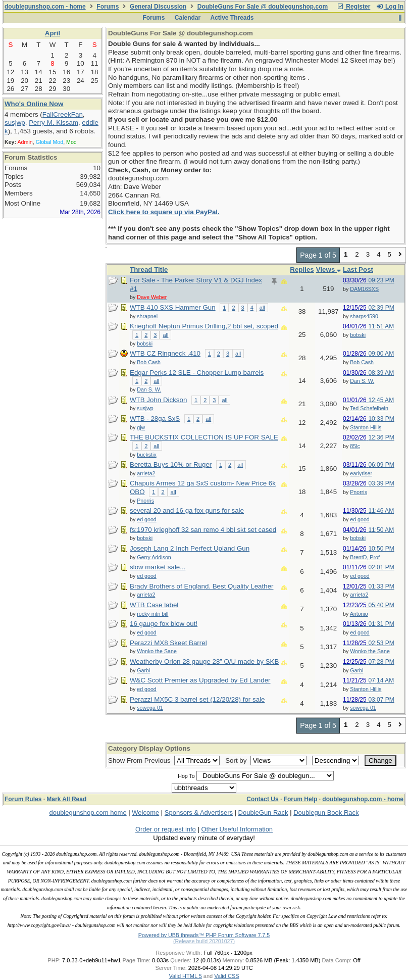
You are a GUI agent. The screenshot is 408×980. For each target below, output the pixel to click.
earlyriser (361, 473)
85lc (355, 446)
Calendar (188, 18)
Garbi (356, 670)
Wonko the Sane (370, 651)
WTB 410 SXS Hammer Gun (173, 307)
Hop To (186, 776)
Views (328, 269)
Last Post (358, 269)
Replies (302, 269)
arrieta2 (359, 595)
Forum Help (301, 799)
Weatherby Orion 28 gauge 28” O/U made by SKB (204, 661)
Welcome (145, 813)
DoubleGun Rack (263, 813)
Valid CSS (226, 976)
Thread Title (149, 269)
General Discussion (158, 7)
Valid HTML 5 (185, 976)
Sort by (237, 761)
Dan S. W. (362, 381)
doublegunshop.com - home (45, 7)
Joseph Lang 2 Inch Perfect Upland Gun (190, 548)
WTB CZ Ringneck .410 (165, 353)
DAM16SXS (364, 289)
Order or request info (166, 829)
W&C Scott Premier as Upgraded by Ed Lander (200, 680)
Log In (390, 7)
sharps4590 (364, 316)
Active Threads (232, 18)
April (53, 33)
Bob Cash (362, 362)
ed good (360, 519)
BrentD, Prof (365, 557)
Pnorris (359, 492)
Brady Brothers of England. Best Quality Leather (202, 586)
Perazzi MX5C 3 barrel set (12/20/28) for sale (197, 699)
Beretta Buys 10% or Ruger (171, 464)
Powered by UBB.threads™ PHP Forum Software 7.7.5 (204, 935)
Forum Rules (23, 799)
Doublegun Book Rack (326, 813)
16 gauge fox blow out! (164, 624)
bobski (358, 335)
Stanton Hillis (366, 427)
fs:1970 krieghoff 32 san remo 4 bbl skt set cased (203, 530)
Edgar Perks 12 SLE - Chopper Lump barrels (197, 373)
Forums (108, 7)
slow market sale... (158, 567)
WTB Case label (154, 605)
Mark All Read (66, 799)
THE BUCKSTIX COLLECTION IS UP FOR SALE (204, 437)
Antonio (359, 614)
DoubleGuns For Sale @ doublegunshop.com (263, 7)
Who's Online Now (34, 104)
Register (353, 7)
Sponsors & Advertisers (199, 813)
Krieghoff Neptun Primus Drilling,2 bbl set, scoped (204, 326)
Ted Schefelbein (369, 408)
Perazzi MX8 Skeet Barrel (168, 643)
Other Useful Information (237, 829)
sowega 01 (363, 708)
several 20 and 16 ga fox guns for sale (187, 510)
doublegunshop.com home (88, 813)
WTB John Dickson (158, 400)
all (262, 308)
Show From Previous (140, 761)
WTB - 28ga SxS (155, 419)
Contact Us (262, 799)
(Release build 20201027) (204, 941)
